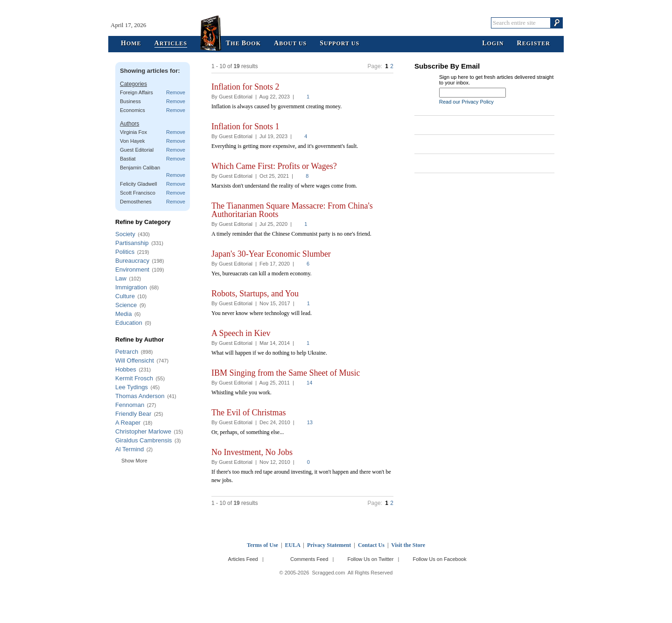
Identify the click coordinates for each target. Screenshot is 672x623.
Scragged (336, 23)
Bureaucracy (132, 261)
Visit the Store (408, 545)
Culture (125, 296)
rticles (171, 44)
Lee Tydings (132, 387)
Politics (125, 252)
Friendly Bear (133, 414)
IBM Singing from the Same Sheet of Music (286, 373)
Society (125, 234)
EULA (293, 545)
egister (534, 44)
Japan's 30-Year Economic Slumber (271, 254)
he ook (243, 44)
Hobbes (126, 369)
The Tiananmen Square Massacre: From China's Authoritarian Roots (292, 210)
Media (123, 314)
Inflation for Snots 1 (245, 126)
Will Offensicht (135, 360)
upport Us (339, 44)
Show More (134, 461)
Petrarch (127, 352)
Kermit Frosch (134, 378)
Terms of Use (262, 545)
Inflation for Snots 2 (245, 87)
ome (131, 44)
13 (310, 422)
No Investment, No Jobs (252, 452)
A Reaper (128, 423)
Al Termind (129, 449)
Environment (132, 269)
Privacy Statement (329, 545)
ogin (493, 44)
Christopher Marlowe (143, 431)
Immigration (131, 287)
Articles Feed (243, 559)
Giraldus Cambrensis (143, 440)
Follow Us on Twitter (370, 559)
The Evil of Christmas (248, 413)
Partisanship (132, 243)
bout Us (290, 44)
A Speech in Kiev (241, 333)
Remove (176, 92)
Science (126, 305)
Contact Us (371, 545)
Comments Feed (309, 559)
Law (121, 278)
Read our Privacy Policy (466, 102)
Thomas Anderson (140, 396)
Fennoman (130, 405)
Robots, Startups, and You (255, 294)
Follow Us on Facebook (440, 559)
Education (129, 323)
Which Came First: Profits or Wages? (274, 166)
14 (309, 383)
